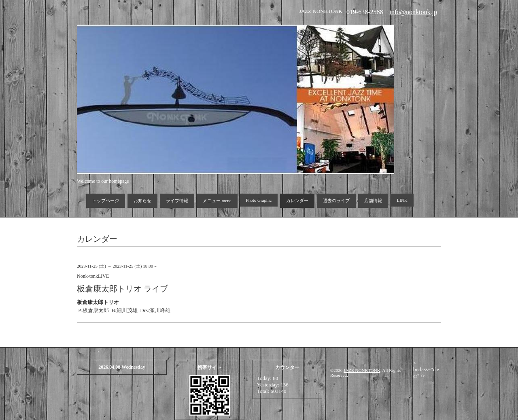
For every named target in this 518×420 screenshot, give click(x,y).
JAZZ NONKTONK (362, 370)
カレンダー (297, 201)
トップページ (106, 201)
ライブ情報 (177, 201)
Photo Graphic (259, 200)
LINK (402, 200)
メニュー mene (217, 201)
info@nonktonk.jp (413, 12)
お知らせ (142, 201)
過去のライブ (336, 201)
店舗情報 (373, 201)
